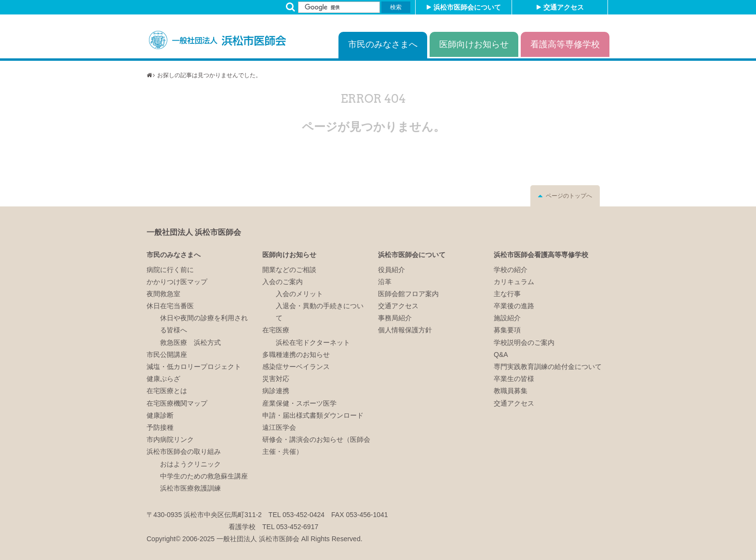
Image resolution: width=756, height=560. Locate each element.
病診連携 (276, 391)
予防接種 (160, 427)
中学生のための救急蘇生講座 (204, 476)
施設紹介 (507, 318)
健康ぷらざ (163, 379)
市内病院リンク (170, 439)
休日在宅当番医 (170, 306)
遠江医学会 (279, 427)
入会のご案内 (283, 282)
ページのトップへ (569, 196)
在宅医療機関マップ (177, 403)
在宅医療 (276, 330)
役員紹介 (391, 270)
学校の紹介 (511, 270)
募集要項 (507, 330)
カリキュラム (514, 282)
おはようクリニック (190, 464)
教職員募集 (511, 391)
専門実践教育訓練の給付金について (548, 367)
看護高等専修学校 (565, 44)
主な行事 (507, 294)
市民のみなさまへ (383, 44)
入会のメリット (299, 294)
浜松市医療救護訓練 (190, 488)
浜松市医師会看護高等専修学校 (541, 255)
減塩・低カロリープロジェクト (194, 367)
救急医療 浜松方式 (190, 342)
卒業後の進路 (514, 306)
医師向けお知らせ (474, 44)
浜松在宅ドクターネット (313, 342)
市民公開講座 (167, 355)
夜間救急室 (163, 294)
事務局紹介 (395, 318)
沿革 (385, 282)
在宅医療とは (167, 391)
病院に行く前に (170, 270)
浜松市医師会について (467, 7)
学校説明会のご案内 (524, 342)
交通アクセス (564, 7)
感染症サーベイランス (296, 367)
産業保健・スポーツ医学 (299, 403)
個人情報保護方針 (405, 330)
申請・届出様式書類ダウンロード (313, 415)
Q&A (501, 355)
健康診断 (160, 415)
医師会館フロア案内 (408, 294)
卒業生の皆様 (514, 379)
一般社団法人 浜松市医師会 (194, 232)
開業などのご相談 (289, 270)
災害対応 (276, 379)
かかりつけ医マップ (177, 282)
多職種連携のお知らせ (296, 355)
